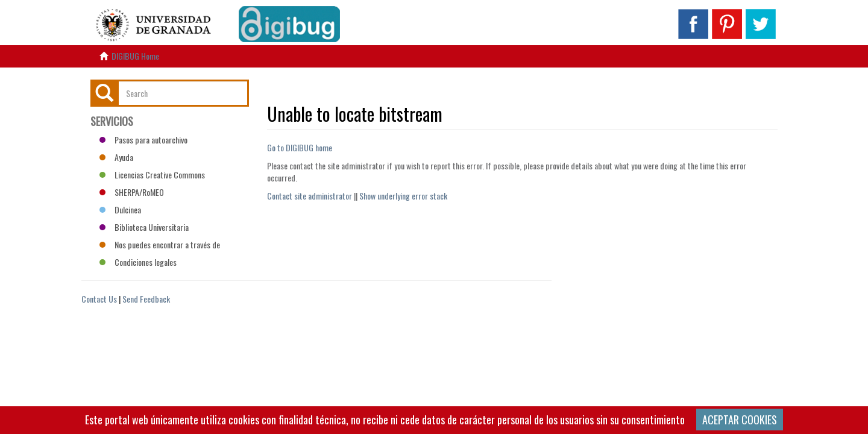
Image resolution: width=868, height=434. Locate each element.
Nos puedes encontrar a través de (160, 244)
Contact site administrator (310, 196)
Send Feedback (146, 299)
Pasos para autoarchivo (143, 140)
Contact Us (99, 299)
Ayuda (116, 157)
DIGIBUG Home (135, 56)
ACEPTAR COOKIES (740, 420)
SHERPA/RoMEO (132, 192)
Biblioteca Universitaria (144, 227)
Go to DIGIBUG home (300, 147)
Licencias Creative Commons (152, 175)
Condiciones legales (138, 262)
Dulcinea (120, 209)
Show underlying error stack (403, 196)
